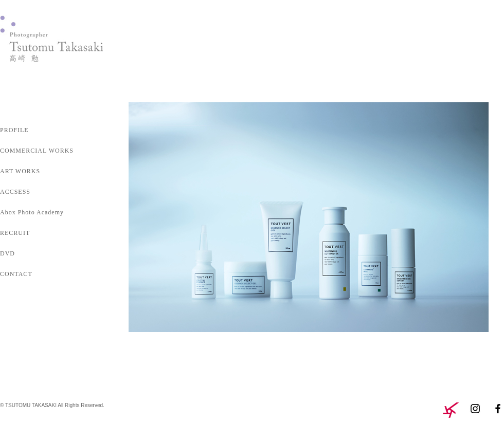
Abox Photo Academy (32, 212)
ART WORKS (20, 171)
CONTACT (16, 274)
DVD (7, 253)
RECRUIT (15, 233)
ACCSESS (15, 192)
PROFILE (14, 130)
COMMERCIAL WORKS (37, 151)
